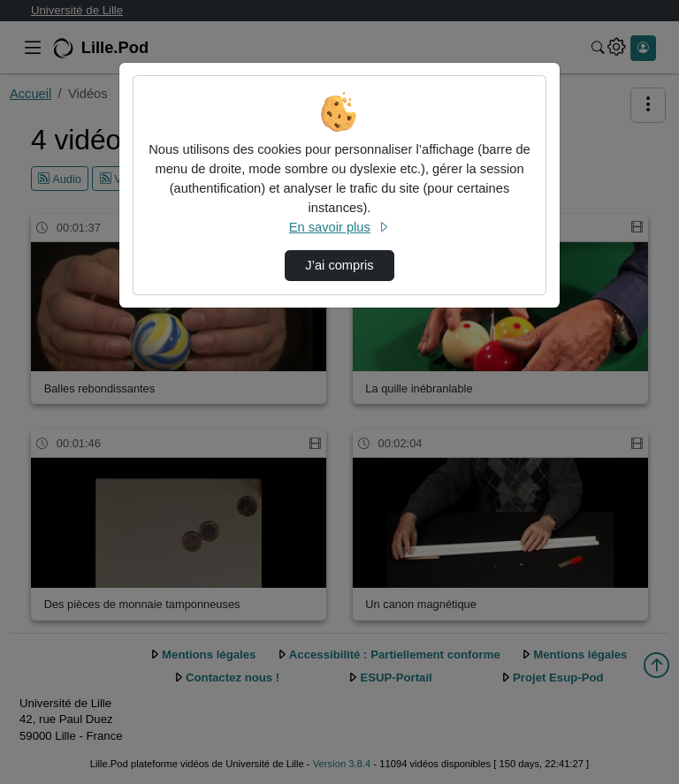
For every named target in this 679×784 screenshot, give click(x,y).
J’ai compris (339, 265)
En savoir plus (339, 227)
